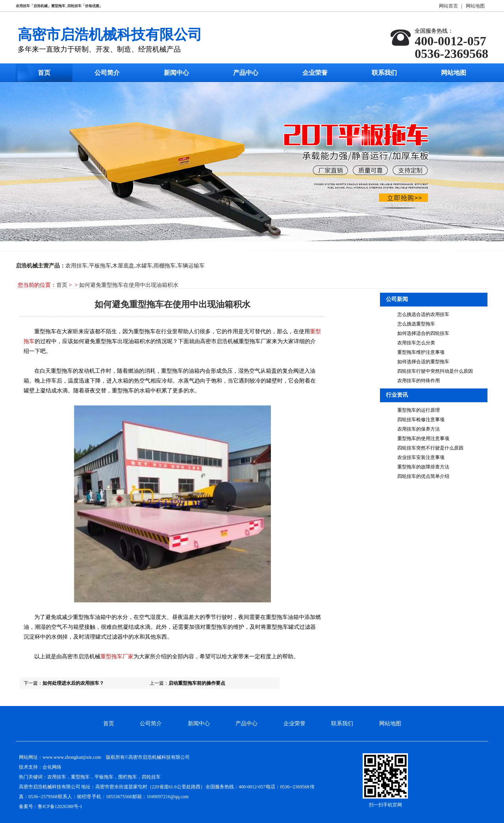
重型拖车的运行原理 (419, 410)
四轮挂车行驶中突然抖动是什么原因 (435, 371)
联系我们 (384, 73)
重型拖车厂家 (117, 657)
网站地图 (475, 6)
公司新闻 (397, 299)
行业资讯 (397, 395)
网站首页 (448, 6)
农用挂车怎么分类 (416, 343)
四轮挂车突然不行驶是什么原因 (430, 448)
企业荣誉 (315, 73)
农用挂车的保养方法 (419, 429)
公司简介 (107, 73)
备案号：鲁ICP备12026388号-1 (51, 806)
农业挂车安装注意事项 (421, 457)
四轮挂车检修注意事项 (421, 420)
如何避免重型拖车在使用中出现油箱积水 (129, 285)
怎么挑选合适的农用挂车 (423, 314)
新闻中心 (176, 73)
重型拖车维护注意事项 (421, 352)
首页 (44, 73)
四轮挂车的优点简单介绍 (423, 476)
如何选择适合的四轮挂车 (423, 333)
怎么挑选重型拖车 (416, 324)
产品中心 (246, 73)
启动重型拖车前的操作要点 (197, 683)
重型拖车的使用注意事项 (423, 438)
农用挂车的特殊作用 (419, 381)
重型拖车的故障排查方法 (423, 467)
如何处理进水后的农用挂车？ (73, 683)
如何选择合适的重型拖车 (423, 362)
